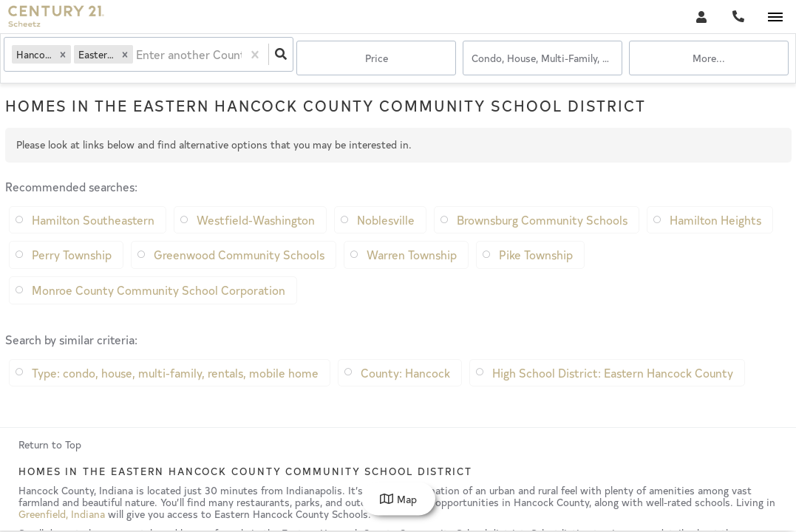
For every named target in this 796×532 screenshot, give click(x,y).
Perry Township (72, 276)
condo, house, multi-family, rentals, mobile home (547, 59)
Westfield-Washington (256, 242)
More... (709, 59)
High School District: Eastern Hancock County (613, 395)
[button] (67, 59)
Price (377, 59)
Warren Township (412, 276)
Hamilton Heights (715, 242)
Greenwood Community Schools (239, 276)
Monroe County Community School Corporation (159, 312)
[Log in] (701, 17)
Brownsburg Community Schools (542, 242)
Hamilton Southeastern (93, 242)
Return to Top (50, 467)
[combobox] (141, 59)
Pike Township (536, 276)
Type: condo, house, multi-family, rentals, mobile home (175, 395)
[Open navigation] (775, 17)
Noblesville (386, 242)
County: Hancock (405, 395)
